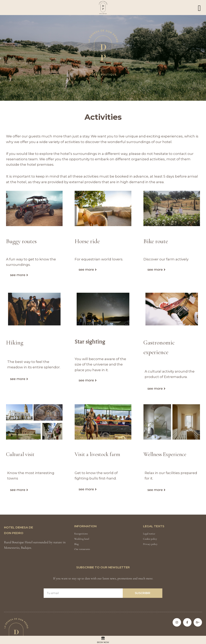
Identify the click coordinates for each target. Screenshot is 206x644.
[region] (103, 58)
